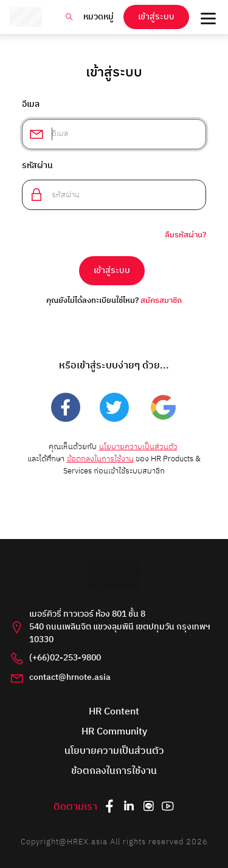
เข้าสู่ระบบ (156, 17)
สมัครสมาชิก (161, 301)
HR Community (114, 732)
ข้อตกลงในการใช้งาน (100, 459)
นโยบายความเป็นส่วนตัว (138, 447)
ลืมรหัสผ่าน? (185, 236)
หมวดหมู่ (98, 17)
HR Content (114, 712)
